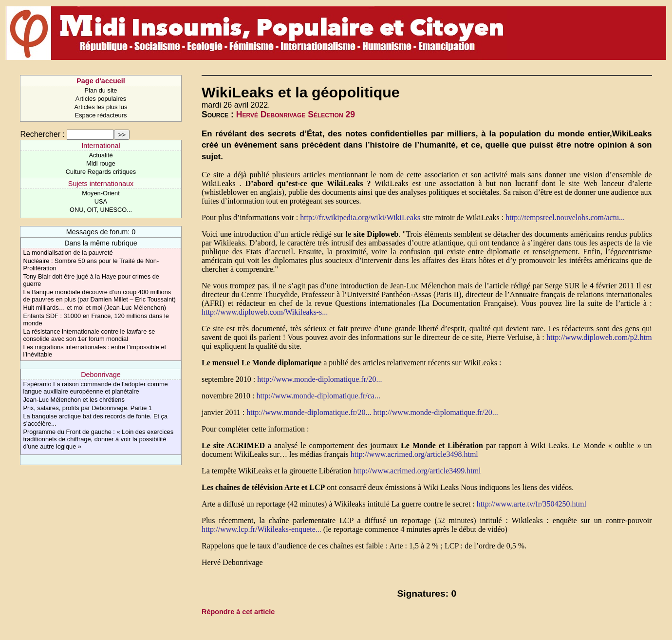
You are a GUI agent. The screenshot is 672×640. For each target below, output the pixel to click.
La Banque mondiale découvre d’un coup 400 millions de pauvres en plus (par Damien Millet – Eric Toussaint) (99, 296)
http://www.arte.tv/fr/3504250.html (532, 504)
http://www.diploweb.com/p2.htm (599, 337)
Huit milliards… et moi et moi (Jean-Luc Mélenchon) (94, 308)
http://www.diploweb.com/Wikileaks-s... (265, 312)
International (101, 146)
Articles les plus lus (101, 107)
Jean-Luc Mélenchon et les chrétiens (74, 400)
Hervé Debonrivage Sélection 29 (296, 114)
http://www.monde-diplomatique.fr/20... (319, 379)
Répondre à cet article (238, 612)
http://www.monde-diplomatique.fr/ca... (318, 396)
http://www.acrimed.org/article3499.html (417, 471)
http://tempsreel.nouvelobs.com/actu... (565, 217)
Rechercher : (42, 134)
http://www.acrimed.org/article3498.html (414, 454)
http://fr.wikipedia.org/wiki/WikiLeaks (360, 217)
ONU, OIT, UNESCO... (101, 210)
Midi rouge (101, 163)
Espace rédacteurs (101, 115)
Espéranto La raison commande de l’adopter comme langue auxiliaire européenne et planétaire (95, 388)
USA (101, 201)
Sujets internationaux (101, 184)
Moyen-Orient (101, 193)
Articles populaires (101, 99)
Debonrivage (101, 375)
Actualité (101, 155)
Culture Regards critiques (101, 172)
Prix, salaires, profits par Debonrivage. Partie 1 (87, 408)
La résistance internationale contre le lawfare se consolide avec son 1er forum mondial (89, 335)
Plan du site (101, 90)
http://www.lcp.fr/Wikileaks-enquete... (261, 529)
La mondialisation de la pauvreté (68, 253)
